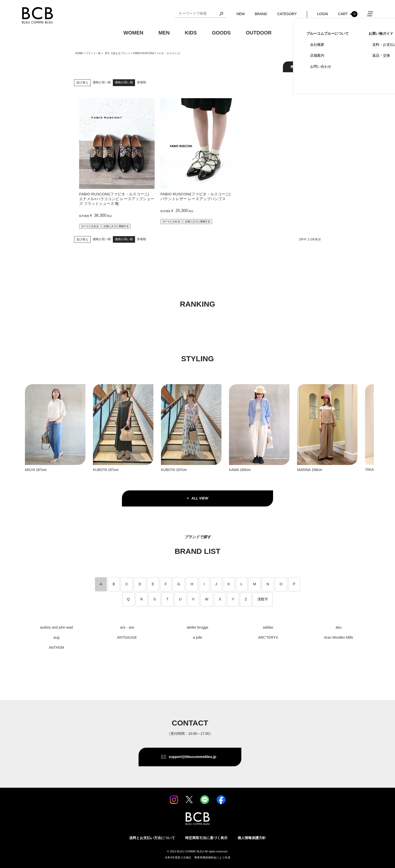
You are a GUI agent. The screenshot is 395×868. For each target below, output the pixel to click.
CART (348, 14)
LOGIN (323, 14)
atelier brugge (197, 627)
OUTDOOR (259, 33)
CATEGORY (287, 14)
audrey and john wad (56, 627)
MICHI (30, 470)
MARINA (304, 470)
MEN (164, 33)
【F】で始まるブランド (117, 53)
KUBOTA (101, 470)
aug (56, 637)
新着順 (142, 82)
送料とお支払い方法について (152, 838)
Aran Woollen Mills (339, 637)
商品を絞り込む (302, 67)
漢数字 (263, 599)
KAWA (234, 470)
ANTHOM (57, 647)
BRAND (261, 14)
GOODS (221, 33)
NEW (241, 14)
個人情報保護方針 (252, 838)
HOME (79, 53)
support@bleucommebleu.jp (193, 757)
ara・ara (127, 627)
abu (338, 627)
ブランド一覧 (93, 53)
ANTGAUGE (127, 637)
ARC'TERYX (268, 637)
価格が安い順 (102, 82)
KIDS (191, 33)
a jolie (198, 637)
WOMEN (133, 33)
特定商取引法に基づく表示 (206, 838)
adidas (268, 627)
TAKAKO (372, 469)
